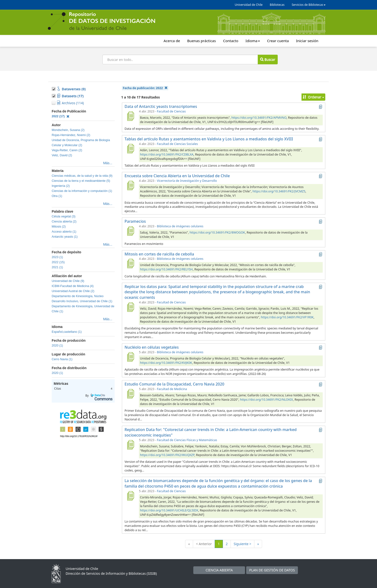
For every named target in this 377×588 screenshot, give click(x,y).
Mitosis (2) (59, 227)
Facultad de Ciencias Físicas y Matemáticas (187, 440)
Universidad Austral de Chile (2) (73, 291)
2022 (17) (61, 116)
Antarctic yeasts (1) (65, 237)
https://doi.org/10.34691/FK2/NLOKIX (266, 400)
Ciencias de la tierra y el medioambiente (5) (81, 181)
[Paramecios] (130, 231)
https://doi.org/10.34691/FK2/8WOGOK (217, 232)
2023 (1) (57, 257)
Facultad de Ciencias (171, 111)
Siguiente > (242, 544)
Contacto (231, 41)
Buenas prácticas (202, 41)
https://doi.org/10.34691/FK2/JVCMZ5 (279, 191)
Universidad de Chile (249, 5)
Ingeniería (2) (61, 186)
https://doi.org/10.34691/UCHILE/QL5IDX (169, 510)
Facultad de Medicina (172, 389)
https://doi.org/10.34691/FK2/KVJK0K (166, 363)
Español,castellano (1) (67, 332)
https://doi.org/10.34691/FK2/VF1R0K (287, 317)
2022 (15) (58, 262)
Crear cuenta (278, 41)
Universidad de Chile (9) (68, 281)
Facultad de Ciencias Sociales (177, 144)
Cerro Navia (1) (62, 359)
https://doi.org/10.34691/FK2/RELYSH (166, 269)
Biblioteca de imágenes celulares (180, 226)
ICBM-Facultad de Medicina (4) (73, 286)
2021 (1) (57, 267)
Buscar (268, 59)
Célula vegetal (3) (64, 216)
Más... (108, 163)
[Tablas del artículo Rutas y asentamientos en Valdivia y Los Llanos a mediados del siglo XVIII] (130, 149)
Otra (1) (57, 196)
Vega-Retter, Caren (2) (67, 150)
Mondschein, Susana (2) (68, 130)
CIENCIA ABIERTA (219, 570)
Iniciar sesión (307, 41)
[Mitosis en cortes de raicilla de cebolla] (130, 263)
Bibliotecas (277, 5)
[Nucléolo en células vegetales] (130, 357)
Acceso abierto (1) (64, 232)
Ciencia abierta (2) (64, 222)
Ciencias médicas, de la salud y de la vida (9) (82, 176)
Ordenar (313, 97)
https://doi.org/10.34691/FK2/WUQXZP (167, 455)
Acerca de (172, 41)
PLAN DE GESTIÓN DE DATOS (272, 570)
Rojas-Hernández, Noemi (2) (71, 135)
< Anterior (204, 544)
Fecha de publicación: (145, 88)
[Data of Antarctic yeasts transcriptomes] (130, 116)
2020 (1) (57, 346)
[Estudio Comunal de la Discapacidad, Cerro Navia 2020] (130, 394)
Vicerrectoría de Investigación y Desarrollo (187, 181)
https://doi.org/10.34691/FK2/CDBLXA (167, 154)
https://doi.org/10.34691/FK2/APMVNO (259, 118)
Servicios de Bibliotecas (309, 5)
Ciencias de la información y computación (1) (82, 191)
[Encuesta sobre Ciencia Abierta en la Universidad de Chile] (130, 185)
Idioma (253, 41)
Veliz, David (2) (62, 155)
